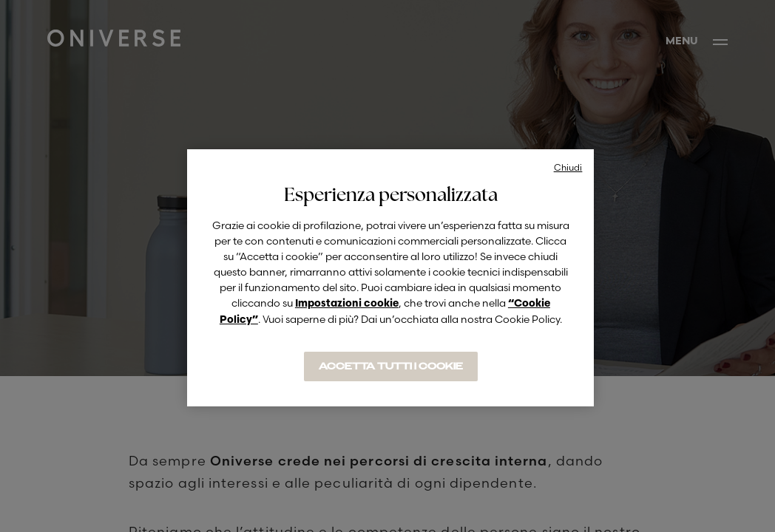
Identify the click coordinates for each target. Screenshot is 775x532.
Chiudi (568, 167)
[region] (390, 278)
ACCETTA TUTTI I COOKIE (391, 366)
